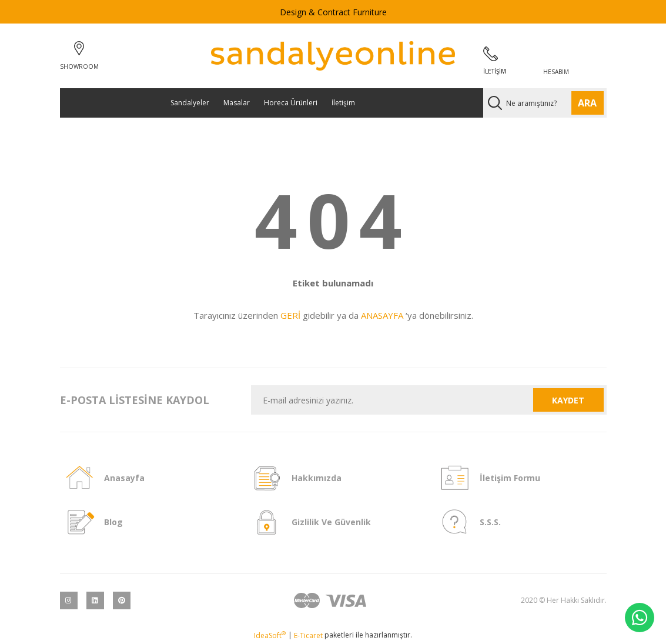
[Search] (545, 103)
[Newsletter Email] (392, 400)
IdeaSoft (270, 635)
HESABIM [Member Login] (556, 72)
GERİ (290, 315)
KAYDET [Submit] (568, 400)
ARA (587, 103)
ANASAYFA (382, 315)
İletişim (343, 103)
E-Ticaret (308, 635)
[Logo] (333, 56)
